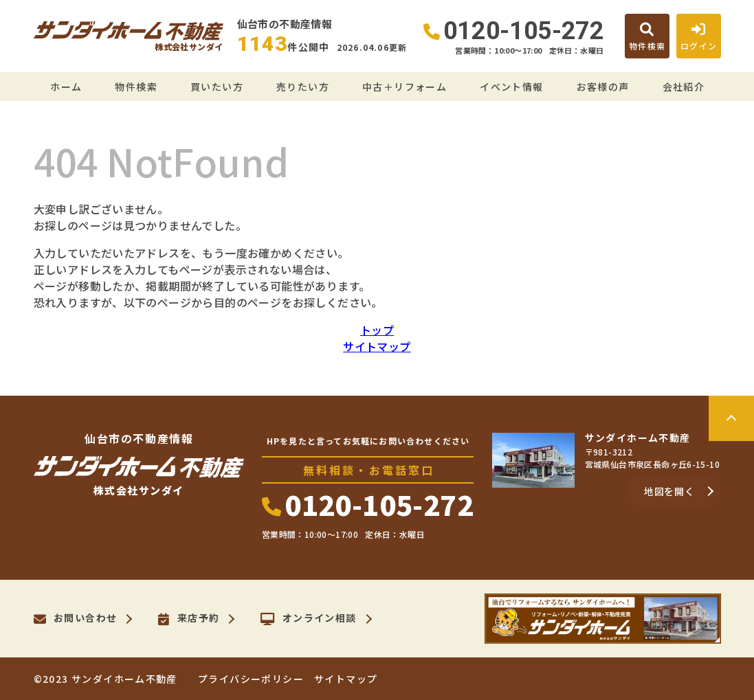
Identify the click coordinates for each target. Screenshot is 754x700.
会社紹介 (684, 87)
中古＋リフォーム (404, 87)
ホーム (66, 87)
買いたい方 (217, 87)
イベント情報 (511, 87)
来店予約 (189, 619)
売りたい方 (303, 87)
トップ (377, 330)
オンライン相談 (308, 619)
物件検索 (136, 87)
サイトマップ (377, 346)
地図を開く (669, 491)
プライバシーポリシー (251, 679)
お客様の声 (603, 87)
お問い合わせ (76, 619)
